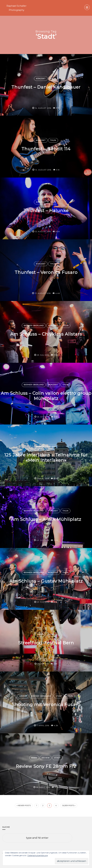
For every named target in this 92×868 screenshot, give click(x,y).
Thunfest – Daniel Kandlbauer (46, 87)
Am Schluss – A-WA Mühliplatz (46, 519)
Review (46, 758)
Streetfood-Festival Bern (46, 643)
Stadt (59, 696)
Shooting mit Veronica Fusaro (46, 705)
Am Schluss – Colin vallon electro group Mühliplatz (46, 396)
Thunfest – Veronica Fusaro (46, 272)
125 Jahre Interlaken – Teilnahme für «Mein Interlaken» (46, 458)
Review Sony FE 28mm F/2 (46, 766)
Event (51, 634)
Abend (23, 696)
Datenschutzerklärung (38, 855)
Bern (40, 634)
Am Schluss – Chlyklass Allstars (46, 334)
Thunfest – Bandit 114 (46, 149)
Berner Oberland (34, 326)
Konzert (41, 79)
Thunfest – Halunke (46, 211)
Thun (53, 79)
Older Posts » (69, 805)
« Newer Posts (24, 805)
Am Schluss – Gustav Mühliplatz (46, 581)
